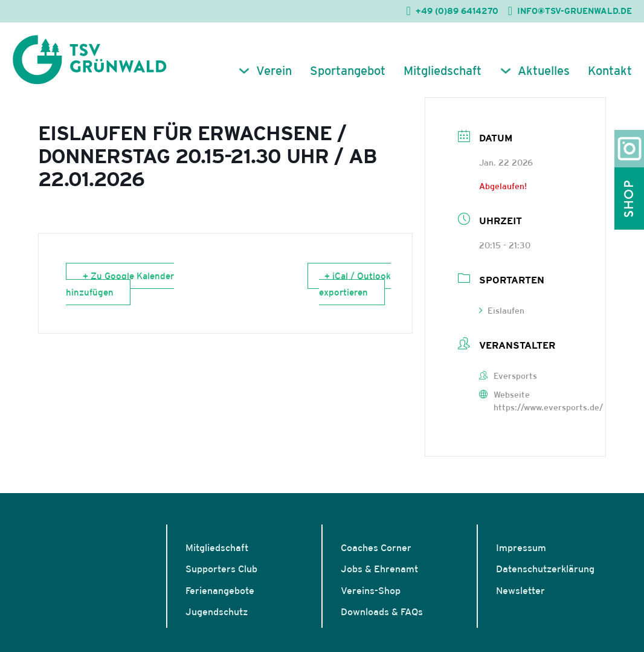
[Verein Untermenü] (244, 71)
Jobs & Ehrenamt (379, 569)
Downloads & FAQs (382, 612)
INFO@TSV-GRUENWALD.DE (575, 11)
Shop (629, 199)
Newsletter (520, 590)
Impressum (521, 547)
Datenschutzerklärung (545, 569)
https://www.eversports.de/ (548, 407)
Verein (274, 71)
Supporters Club (221, 569)
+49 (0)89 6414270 (457, 11)
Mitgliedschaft (443, 71)
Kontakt (610, 71)
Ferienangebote (220, 590)
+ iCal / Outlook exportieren (355, 284)
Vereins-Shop (371, 590)
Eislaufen (502, 311)
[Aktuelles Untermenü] (506, 71)
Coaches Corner (376, 547)
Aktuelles (544, 71)
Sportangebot (348, 71)
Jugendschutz (217, 612)
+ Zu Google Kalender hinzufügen (120, 284)
